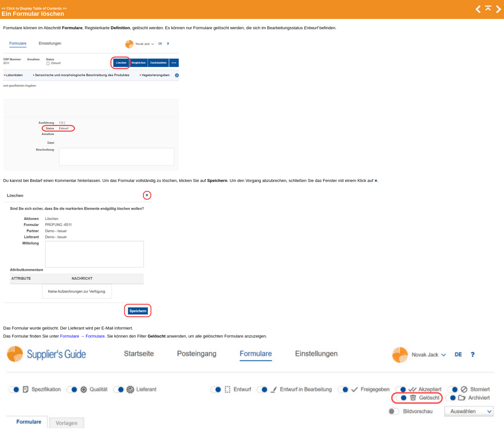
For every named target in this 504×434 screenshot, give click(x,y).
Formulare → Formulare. (83, 336)
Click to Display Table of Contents (34, 8)
